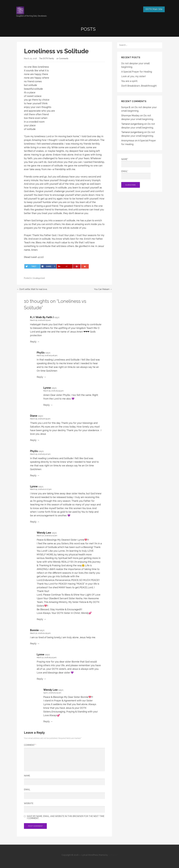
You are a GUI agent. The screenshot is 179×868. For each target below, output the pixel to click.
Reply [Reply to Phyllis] (40, 377)
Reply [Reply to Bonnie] (33, 643)
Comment (30, 745)
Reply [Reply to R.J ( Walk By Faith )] (33, 342)
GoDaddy (113, 855)
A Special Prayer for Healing (137, 72)
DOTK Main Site (154, 9)
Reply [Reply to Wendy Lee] (40, 619)
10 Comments (62, 58)
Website (29, 803)
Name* (136, 163)
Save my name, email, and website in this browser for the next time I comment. (66, 817)
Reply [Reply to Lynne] (47, 405)
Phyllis (41, 353)
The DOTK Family (47, 58)
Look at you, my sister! (134, 76)
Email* (136, 175)
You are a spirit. (129, 81)
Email (27, 790)
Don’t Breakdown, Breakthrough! (139, 86)
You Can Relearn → (103, 289)
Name (27, 776)
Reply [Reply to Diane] (33, 440)
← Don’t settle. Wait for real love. (32, 289)
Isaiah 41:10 (37, 257)
